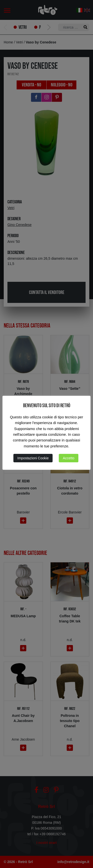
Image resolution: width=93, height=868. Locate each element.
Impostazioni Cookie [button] (33, 458)
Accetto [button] (69, 458)
